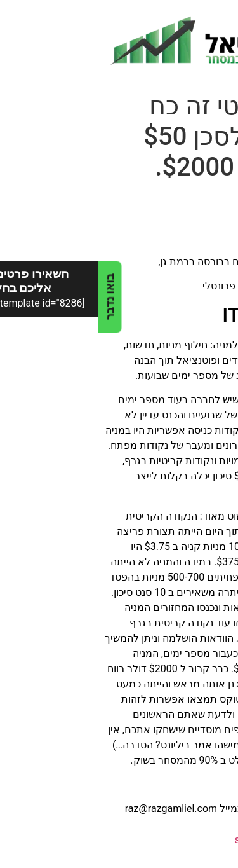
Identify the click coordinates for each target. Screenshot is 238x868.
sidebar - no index (177, 840)
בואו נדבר (12, 297)
